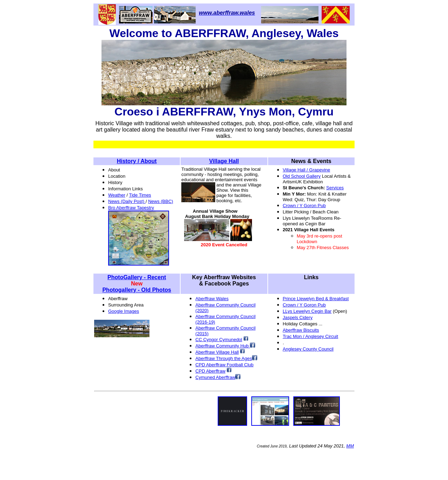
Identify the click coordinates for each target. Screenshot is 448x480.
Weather (117, 195)
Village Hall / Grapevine (307, 170)
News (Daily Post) (127, 201)
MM (350, 446)
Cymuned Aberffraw (215, 377)
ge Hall (232, 352)
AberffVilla (210, 352)
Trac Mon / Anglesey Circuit (310, 336)
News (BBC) (161, 201)
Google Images (124, 311)
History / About (137, 161)
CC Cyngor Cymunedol (219, 340)
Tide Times (140, 195)
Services (335, 188)
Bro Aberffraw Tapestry (131, 208)
